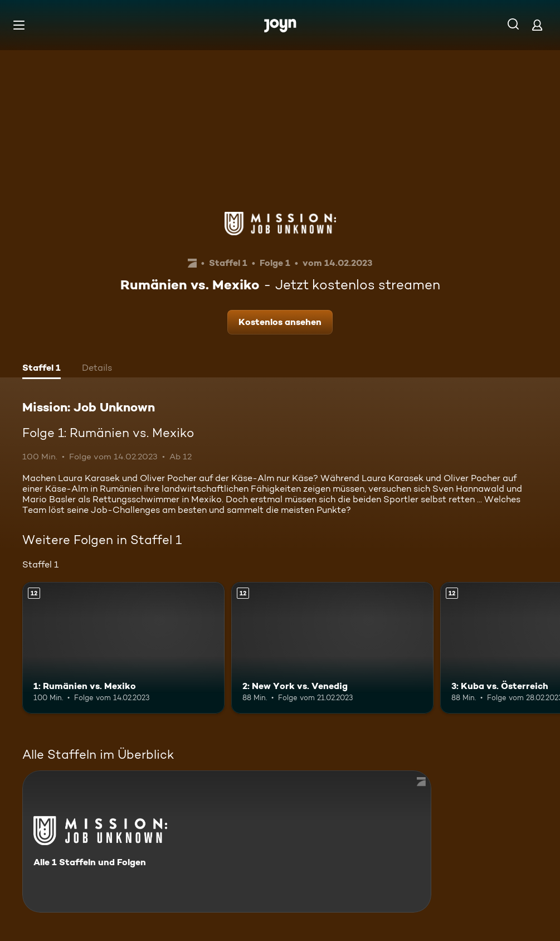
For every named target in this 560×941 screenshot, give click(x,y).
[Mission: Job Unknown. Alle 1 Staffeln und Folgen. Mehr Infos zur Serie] (227, 841)
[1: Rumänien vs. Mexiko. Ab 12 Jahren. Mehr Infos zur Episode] (123, 648)
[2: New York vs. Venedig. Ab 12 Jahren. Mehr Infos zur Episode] (332, 648)
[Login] (537, 25)
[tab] (42, 369)
